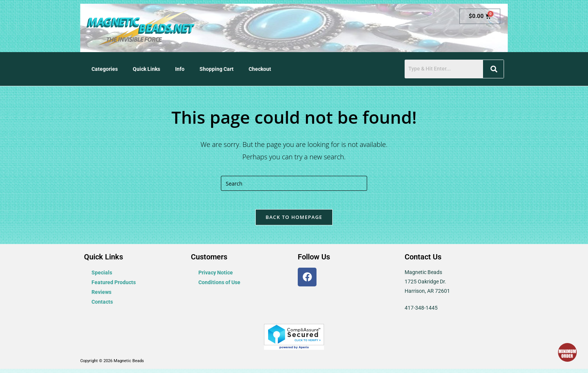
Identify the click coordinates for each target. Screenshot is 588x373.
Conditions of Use (219, 286)
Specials (102, 277)
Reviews (101, 296)
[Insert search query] (294, 183)
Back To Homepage (294, 221)
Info (180, 69)
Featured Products (114, 286)
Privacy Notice (216, 277)
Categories (105, 69)
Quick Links (146, 69)
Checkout (260, 69)
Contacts (102, 306)
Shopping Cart (217, 69)
